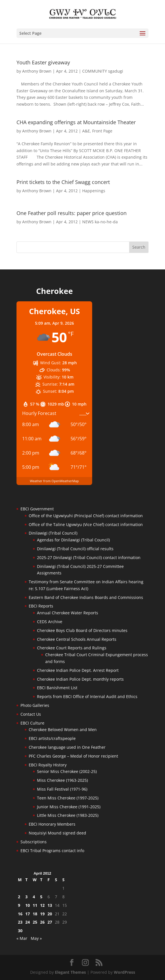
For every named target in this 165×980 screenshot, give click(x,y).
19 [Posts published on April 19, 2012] (42, 914)
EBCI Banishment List (57, 688)
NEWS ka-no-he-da (100, 222)
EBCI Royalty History (48, 765)
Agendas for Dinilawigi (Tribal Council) (73, 540)
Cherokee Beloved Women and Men (63, 730)
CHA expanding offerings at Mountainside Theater (76, 122)
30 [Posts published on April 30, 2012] (20, 931)
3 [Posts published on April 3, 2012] (26, 897)
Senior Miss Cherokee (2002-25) (67, 771)
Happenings (94, 191)
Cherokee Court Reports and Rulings (72, 648)
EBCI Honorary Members (52, 824)
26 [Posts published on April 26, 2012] (42, 922)
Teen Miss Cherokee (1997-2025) (68, 798)
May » (36, 938)
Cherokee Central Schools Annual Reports (77, 639)
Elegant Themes (70, 972)
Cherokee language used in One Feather (67, 747)
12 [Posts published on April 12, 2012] (42, 905)
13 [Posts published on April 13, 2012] (50, 905)
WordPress (124, 972)
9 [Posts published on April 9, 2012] (19, 905)
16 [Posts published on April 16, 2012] (20, 914)
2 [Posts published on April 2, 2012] (19, 897)
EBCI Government (37, 509)
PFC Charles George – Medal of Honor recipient (73, 756)
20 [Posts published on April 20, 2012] (50, 914)
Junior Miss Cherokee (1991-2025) (69, 807)
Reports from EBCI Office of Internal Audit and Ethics (87, 696)
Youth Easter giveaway (43, 62)
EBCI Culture (32, 723)
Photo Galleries (35, 705)
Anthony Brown (37, 71)
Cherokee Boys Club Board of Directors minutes (82, 630)
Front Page (102, 131)
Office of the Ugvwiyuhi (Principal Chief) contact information (86, 516)
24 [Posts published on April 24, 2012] (28, 922)
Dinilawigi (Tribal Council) (53, 533)
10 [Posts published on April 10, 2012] (28, 905)
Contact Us (31, 714)
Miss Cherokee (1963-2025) (62, 780)
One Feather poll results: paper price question (72, 213)
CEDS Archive (50, 622)
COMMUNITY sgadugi (103, 71)
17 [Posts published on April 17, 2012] (28, 914)
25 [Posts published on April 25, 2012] (35, 922)
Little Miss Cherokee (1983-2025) (68, 815)
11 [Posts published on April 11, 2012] (35, 905)
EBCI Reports (41, 606)
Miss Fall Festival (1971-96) (62, 789)
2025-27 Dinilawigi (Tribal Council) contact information (89, 557)
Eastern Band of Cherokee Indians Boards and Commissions (86, 597)
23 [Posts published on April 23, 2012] (20, 922)
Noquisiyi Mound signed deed (57, 833)
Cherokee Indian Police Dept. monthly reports (80, 679)
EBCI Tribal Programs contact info (52, 851)
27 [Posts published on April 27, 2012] (50, 922)
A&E (86, 131)
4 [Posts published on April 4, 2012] (34, 897)
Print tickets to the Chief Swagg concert (63, 182)
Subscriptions (34, 842)
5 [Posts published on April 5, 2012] (41, 897)
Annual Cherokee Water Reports (68, 613)
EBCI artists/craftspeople (52, 738)
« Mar (22, 938)
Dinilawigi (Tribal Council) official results (75, 549)
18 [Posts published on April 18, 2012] (35, 914)
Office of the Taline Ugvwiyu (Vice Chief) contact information (86, 524)
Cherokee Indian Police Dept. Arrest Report (78, 670)
